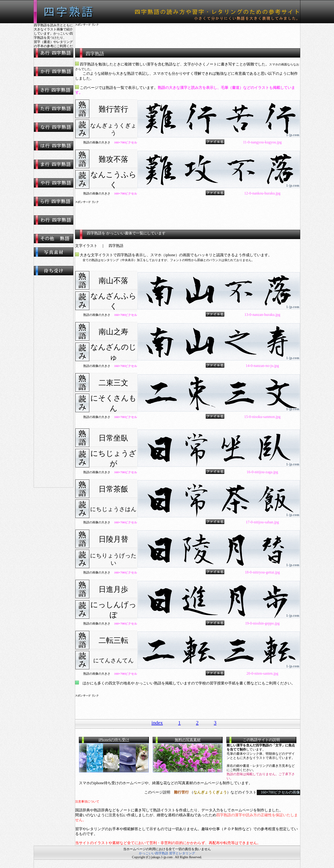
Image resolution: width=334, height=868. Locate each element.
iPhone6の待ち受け (114, 740)
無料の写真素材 (188, 740)
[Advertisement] (188, 34)
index (157, 723)
